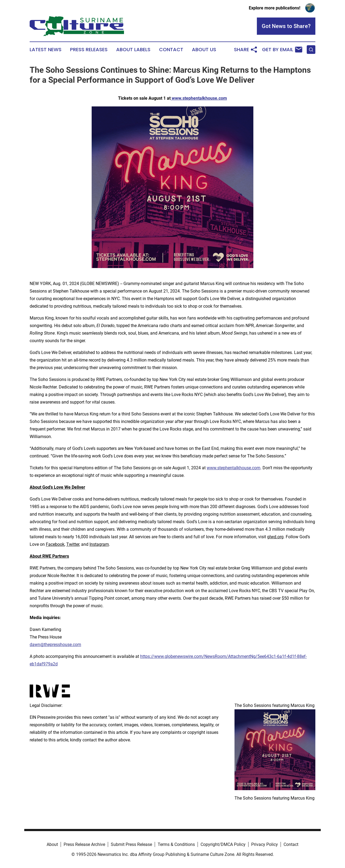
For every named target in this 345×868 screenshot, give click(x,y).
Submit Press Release (131, 844)
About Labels (133, 50)
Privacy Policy (265, 844)
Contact (171, 50)
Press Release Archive (84, 844)
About (52, 844)
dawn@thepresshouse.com (55, 645)
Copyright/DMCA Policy (223, 844)
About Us (204, 50)
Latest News (46, 50)
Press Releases (89, 50)
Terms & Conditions (176, 844)
